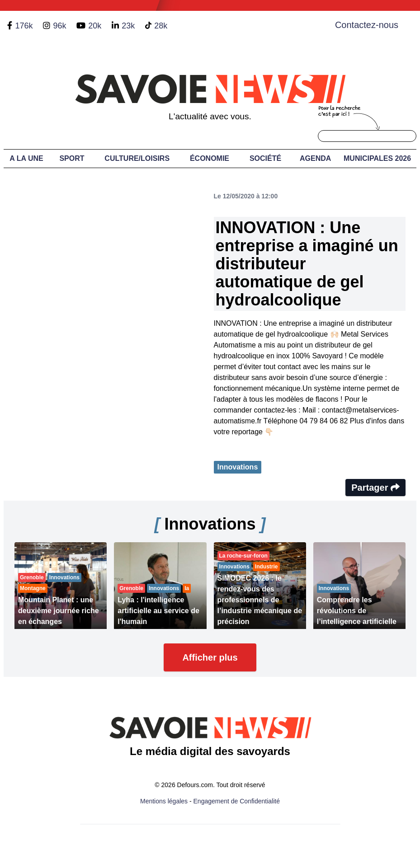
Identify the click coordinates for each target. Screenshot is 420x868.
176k (24, 26)
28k (161, 26)
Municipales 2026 (377, 158)
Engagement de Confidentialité (237, 801)
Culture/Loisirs (137, 158)
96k (59, 26)
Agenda (315, 158)
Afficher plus (210, 657)
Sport (72, 158)
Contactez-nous (367, 25)
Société (265, 158)
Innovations (238, 467)
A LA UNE (26, 158)
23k (128, 26)
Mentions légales (164, 801)
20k (95, 26)
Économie (210, 158)
